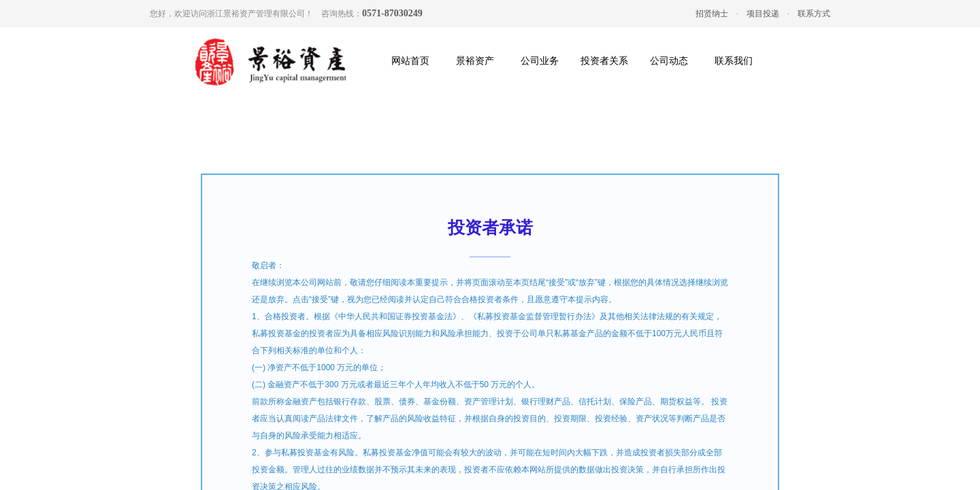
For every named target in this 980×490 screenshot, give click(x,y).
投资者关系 (604, 61)
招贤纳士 (712, 14)
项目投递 (763, 14)
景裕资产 (475, 61)
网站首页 (410, 61)
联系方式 (814, 14)
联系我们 (734, 61)
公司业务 (540, 61)
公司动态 (669, 61)
